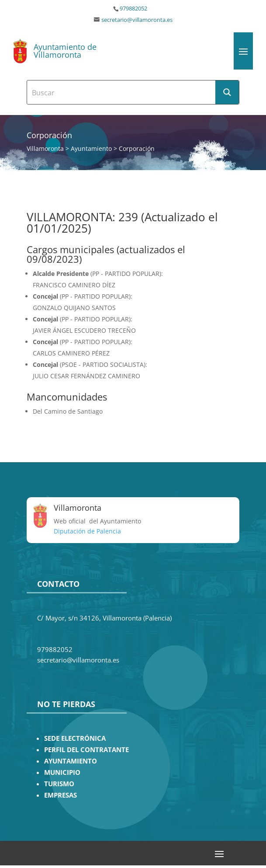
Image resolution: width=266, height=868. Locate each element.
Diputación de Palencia (87, 531)
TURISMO (59, 784)
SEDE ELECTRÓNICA (75, 738)
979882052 (133, 9)
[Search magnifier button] (227, 92)
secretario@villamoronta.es (137, 20)
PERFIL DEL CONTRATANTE (86, 750)
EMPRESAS (60, 795)
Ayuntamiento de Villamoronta (65, 51)
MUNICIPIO (62, 772)
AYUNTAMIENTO (71, 761)
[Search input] (122, 92)
